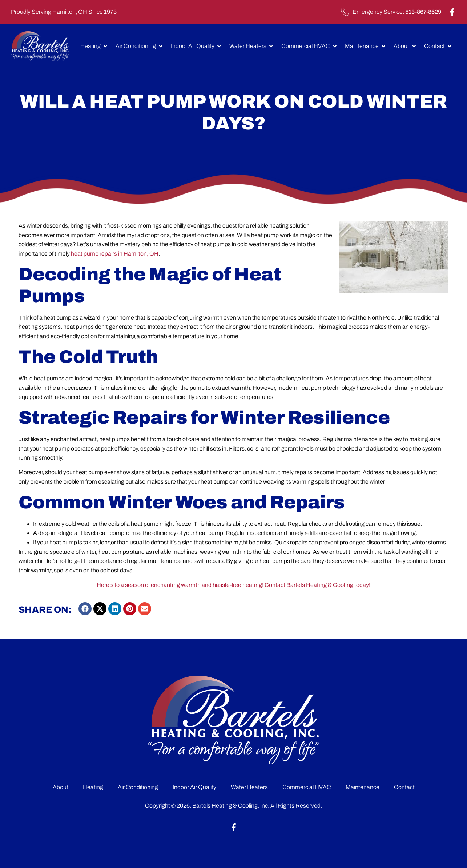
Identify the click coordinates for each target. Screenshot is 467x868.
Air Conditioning (138, 787)
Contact (404, 787)
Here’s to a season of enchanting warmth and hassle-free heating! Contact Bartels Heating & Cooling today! (233, 585)
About (61, 787)
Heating (93, 787)
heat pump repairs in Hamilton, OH (115, 254)
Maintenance (363, 787)
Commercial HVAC (307, 787)
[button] (85, 609)
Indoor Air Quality (194, 787)
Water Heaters (249, 787)
